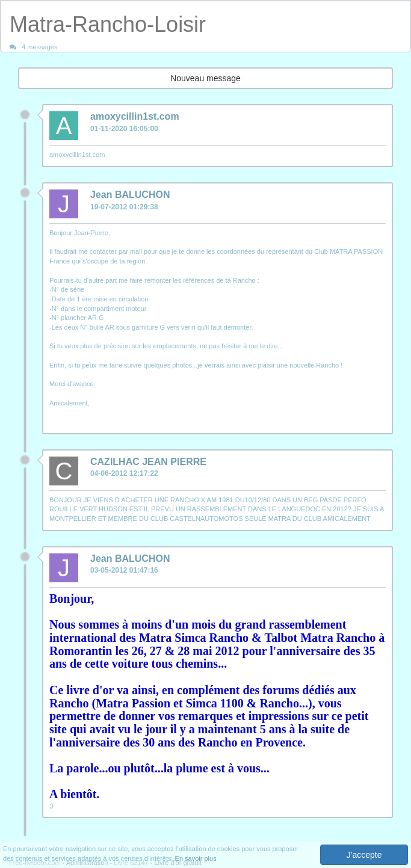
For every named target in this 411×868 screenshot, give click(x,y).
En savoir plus (196, 858)
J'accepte (364, 855)
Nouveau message (205, 78)
